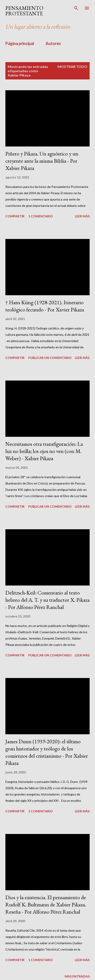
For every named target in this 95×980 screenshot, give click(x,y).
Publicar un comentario (50, 358)
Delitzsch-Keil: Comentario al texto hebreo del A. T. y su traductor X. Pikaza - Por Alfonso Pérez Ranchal (47, 600)
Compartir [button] (15, 216)
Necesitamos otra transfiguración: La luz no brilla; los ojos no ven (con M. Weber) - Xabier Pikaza (44, 451)
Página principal (20, 43)
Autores (53, 43)
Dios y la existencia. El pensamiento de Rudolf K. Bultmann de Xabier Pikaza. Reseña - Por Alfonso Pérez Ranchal (46, 905)
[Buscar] (76, 8)
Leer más (82, 216)
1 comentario (41, 216)
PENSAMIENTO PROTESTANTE (24, 11)
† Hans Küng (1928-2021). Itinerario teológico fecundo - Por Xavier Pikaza (45, 306)
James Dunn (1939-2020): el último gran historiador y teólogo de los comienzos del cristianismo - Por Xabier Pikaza (47, 752)
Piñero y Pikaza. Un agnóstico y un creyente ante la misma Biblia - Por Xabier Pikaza (42, 161)
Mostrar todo (72, 66)
